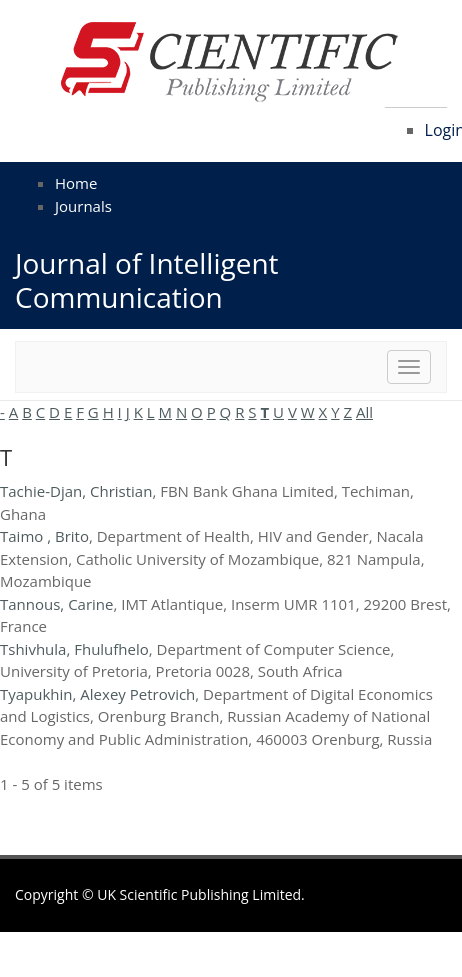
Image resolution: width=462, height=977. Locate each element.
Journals (83, 206)
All (364, 412)
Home (76, 183)
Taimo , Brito (44, 536)
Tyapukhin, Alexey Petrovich (97, 694)
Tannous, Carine (56, 604)
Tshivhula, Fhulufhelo (74, 649)
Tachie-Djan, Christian (76, 491)
